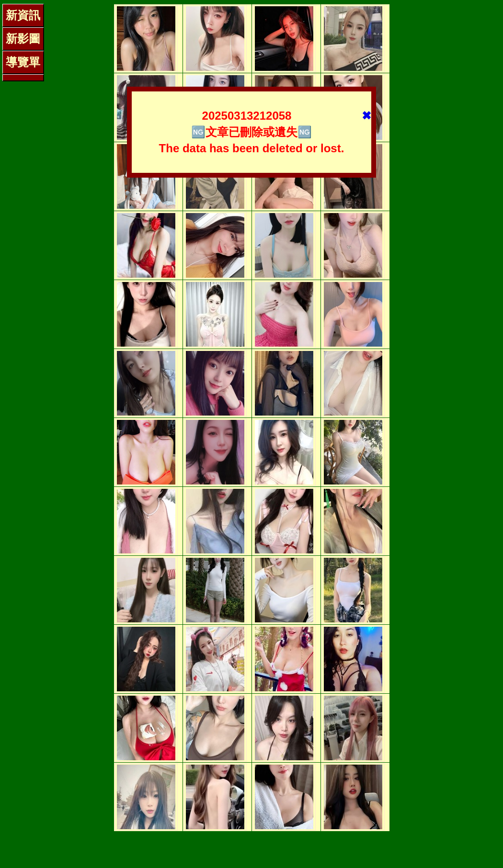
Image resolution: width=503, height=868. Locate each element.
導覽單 (23, 62)
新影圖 (23, 39)
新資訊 (23, 15)
